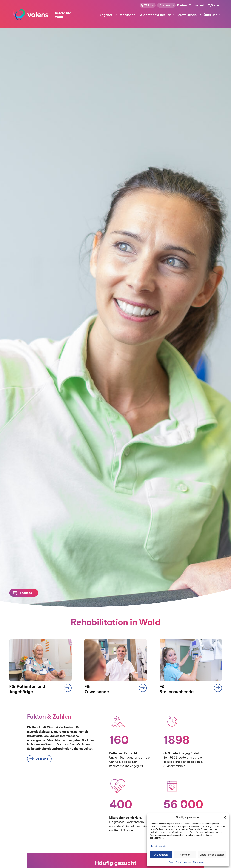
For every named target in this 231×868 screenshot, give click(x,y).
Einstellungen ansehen (212, 855)
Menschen (127, 15)
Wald (146, 5)
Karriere (182, 5)
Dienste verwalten (159, 846)
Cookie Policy (175, 862)
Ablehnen (185, 855)
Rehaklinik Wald (63, 15)
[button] (225, 817)
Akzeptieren (161, 855)
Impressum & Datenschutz (194, 862)
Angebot (108, 15)
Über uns (213, 15)
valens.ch (166, 5)
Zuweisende (190, 15)
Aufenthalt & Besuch (158, 15)
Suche (215, 5)
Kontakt (200, 5)
